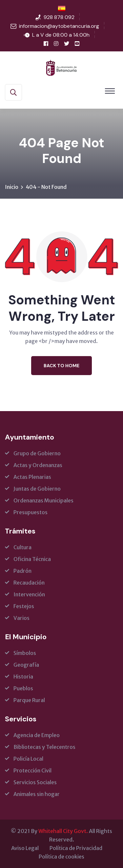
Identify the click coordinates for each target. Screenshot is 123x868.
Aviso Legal (25, 848)
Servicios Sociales (35, 782)
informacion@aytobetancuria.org (59, 26)
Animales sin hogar (37, 794)
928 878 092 (59, 17)
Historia (23, 677)
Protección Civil (32, 770)
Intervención (29, 594)
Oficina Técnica (32, 559)
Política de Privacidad (76, 848)
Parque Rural (29, 700)
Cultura (22, 547)
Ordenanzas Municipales (43, 500)
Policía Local (28, 759)
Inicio (12, 187)
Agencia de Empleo (37, 735)
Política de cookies (61, 857)
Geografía (26, 665)
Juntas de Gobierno (37, 489)
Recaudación (29, 583)
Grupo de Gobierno (37, 453)
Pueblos (23, 688)
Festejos (24, 606)
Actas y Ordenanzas (38, 465)
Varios (21, 618)
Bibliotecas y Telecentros (44, 747)
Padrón (22, 571)
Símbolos (25, 653)
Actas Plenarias (32, 477)
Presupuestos (31, 512)
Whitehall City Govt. (63, 831)
